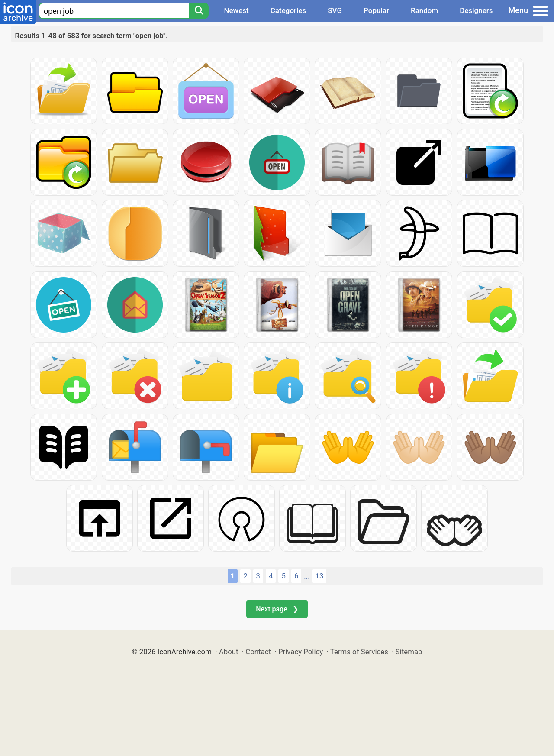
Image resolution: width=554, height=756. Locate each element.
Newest (236, 10)
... (307, 576)
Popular (376, 10)
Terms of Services (359, 652)
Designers (476, 10)
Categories (288, 10)
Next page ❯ (277, 609)
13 (320, 576)
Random (424, 10)
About (229, 652)
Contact (258, 652)
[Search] (199, 11)
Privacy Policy (301, 652)
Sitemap (409, 652)
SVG (335, 10)
